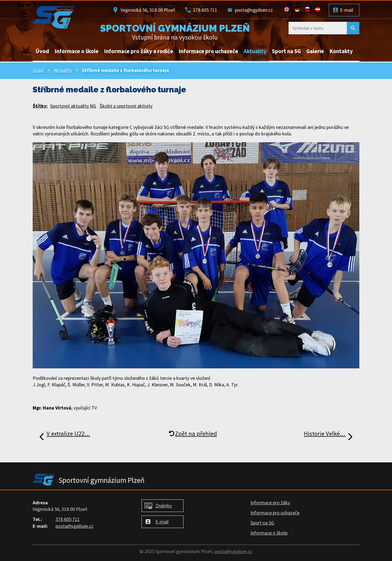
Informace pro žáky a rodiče (139, 51)
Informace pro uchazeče (208, 51)
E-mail (347, 10)
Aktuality (255, 51)
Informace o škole (76, 51)
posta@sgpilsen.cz (254, 10)
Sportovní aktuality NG (73, 106)
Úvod (42, 51)
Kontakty (341, 51)
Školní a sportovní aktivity (126, 106)
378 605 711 (205, 10)
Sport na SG (286, 51)
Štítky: (40, 106)
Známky (164, 506)
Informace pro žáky (270, 503)
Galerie (315, 51)
